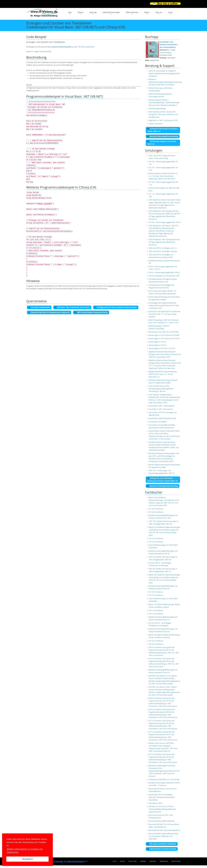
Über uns (159, 12)
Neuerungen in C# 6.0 (157, 345)
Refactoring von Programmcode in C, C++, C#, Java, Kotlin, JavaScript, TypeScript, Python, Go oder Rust (163, 176)
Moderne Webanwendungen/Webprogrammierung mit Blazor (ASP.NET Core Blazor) (165, 82)
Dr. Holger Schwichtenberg (41, 51)
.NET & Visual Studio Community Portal (91, 312)
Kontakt (153, 861)
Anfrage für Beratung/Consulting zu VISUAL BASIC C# (163, 130)
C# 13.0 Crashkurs (156, 538)
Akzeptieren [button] (27, 859)
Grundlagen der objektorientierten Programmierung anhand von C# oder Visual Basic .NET (164, 305)
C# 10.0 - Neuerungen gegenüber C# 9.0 (165, 222)
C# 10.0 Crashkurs (156, 641)
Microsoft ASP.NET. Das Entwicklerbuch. (164, 830)
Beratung (93, 12)
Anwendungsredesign (157, 108)
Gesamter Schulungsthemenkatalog (163, 486)
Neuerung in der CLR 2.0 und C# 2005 (164, 332)
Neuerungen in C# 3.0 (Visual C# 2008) (164, 335)
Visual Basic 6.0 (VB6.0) (158, 422)
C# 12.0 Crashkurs (156, 592)
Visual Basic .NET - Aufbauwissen (162, 406)
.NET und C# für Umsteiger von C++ (163, 248)
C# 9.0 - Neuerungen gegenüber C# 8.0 (164, 272)
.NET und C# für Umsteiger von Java (163, 251)
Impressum (164, 861)
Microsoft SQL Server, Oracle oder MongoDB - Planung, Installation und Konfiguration (163, 114)
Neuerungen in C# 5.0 (157, 342)
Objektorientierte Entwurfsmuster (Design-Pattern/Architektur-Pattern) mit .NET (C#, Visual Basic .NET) (165, 354)
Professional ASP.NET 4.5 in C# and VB (164, 779)
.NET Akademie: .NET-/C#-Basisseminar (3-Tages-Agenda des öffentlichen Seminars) (164, 242)
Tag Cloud (132, 861)
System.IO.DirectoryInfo (62, 47)
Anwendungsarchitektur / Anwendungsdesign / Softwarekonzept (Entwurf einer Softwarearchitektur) (164, 102)
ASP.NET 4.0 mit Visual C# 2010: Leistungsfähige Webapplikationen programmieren (162, 809)
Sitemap (143, 861)
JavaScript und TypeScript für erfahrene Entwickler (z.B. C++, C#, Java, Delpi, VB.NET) (164, 314)
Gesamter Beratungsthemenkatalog (163, 136)
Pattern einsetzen (156, 124)
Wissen (147, 12)
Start (70, 12)
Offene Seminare (132, 12)
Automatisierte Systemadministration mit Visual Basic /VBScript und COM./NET (164, 836)
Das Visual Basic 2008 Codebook (162, 821)
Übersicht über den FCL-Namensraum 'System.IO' (49, 312)
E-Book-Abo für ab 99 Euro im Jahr (162, 849)
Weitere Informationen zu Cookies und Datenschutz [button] (25, 851)
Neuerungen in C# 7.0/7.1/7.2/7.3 (162, 348)
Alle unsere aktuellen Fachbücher (162, 844)
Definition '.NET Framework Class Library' (72, 307)
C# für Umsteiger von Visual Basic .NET (164, 276)
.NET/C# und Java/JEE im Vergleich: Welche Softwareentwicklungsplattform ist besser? (164, 73)
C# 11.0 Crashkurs (156, 610)
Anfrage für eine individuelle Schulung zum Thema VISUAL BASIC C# (162, 480)
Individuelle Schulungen (111, 12)
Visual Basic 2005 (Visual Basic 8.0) (162, 418)
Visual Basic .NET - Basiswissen (161, 409)
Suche (170, 12)
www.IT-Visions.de (56, 861)
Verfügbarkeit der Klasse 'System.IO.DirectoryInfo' (116, 307)
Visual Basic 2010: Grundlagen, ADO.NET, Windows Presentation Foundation (162, 797)
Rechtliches (176, 861)
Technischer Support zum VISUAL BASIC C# (162, 143)
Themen (81, 12)
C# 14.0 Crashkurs (156, 509)
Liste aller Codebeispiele (39, 307)
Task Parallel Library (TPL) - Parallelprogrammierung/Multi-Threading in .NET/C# (161, 389)
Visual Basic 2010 (156, 803)
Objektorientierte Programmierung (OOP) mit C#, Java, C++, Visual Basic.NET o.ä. (163, 374)
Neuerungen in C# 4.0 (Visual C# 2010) (164, 338)
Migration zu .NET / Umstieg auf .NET (163, 120)
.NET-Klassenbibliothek (86, 47)
